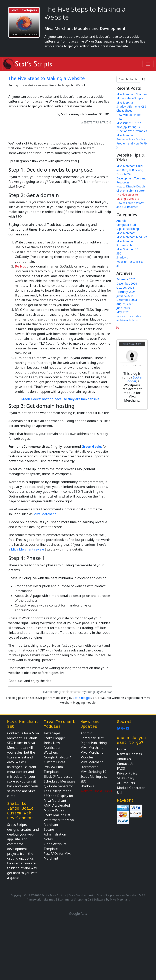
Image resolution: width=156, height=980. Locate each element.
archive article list (127, 320)
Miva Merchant (45, 514)
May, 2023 (123, 312)
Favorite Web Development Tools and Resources (131, 178)
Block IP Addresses (58, 776)
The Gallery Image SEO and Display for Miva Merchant (59, 796)
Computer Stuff (126, 225)
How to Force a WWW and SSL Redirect (130, 205)
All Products (126, 783)
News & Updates (129, 754)
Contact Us (125, 764)
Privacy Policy (127, 773)
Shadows (122, 257)
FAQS (121, 768)
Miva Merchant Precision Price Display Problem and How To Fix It (132, 141)
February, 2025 (126, 279)
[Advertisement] (78, 947)
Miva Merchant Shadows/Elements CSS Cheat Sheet (131, 107)
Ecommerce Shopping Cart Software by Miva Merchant (94, 899)
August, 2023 (125, 304)
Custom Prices (54, 762)
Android (121, 221)
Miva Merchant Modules (132, 237)
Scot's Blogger (133, 379)
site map (49, 899)
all (118, 266)
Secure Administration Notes (55, 834)
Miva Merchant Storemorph (126, 243)
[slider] (71, 692)
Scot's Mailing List (57, 815)
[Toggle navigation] (148, 64)
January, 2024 (125, 296)
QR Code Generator (58, 786)
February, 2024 (126, 292)
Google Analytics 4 (58, 757)
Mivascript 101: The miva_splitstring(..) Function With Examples (132, 127)
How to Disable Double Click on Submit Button (131, 188)
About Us (124, 759)
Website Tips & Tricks (96, 122)
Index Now (52, 743)
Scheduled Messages (59, 781)
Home (122, 749)
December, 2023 (127, 300)
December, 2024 (127, 283)
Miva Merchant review (27, 549)
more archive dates (129, 316)
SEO (119, 253)
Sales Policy (126, 778)
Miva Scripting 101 (128, 249)
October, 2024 (125, 287)
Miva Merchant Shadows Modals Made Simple (132, 96)
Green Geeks (92, 447)
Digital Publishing (128, 229)
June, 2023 (123, 308)
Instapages (52, 733)
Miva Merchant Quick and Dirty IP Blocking (130, 168)
